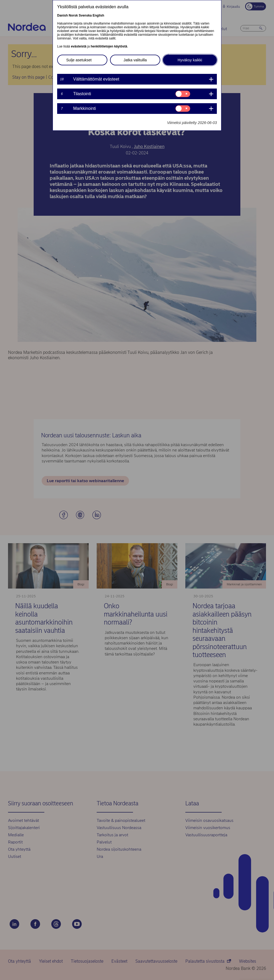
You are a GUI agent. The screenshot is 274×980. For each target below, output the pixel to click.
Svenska (85, 15)
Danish (62, 15)
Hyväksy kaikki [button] (190, 60)
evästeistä (79, 46)
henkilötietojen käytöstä (109, 46)
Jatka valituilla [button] (135, 60)
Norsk (73, 15)
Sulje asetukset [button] (79, 60)
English (98, 15)
